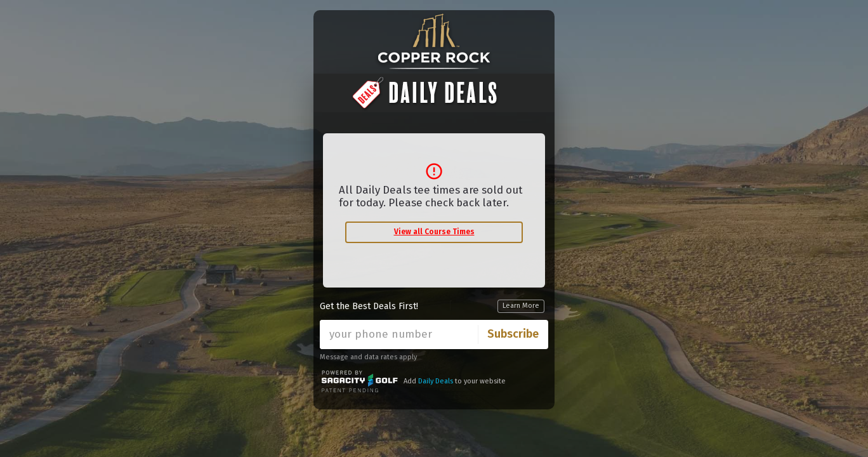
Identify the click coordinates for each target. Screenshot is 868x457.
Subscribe (513, 334)
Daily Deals (436, 381)
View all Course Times (434, 232)
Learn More (521, 306)
